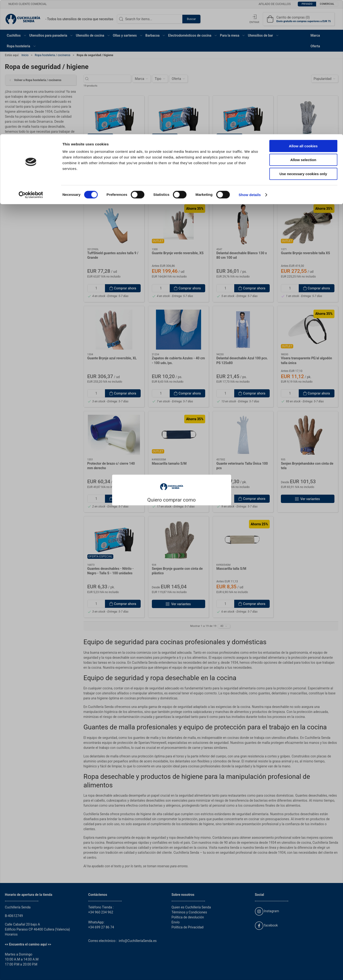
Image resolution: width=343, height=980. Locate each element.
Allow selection (303, 26)
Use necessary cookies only (303, 40)
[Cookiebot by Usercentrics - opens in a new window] (31, 61)
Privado (157, 503)
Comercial (184, 503)
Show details (250, 61)
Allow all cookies (303, 12)
